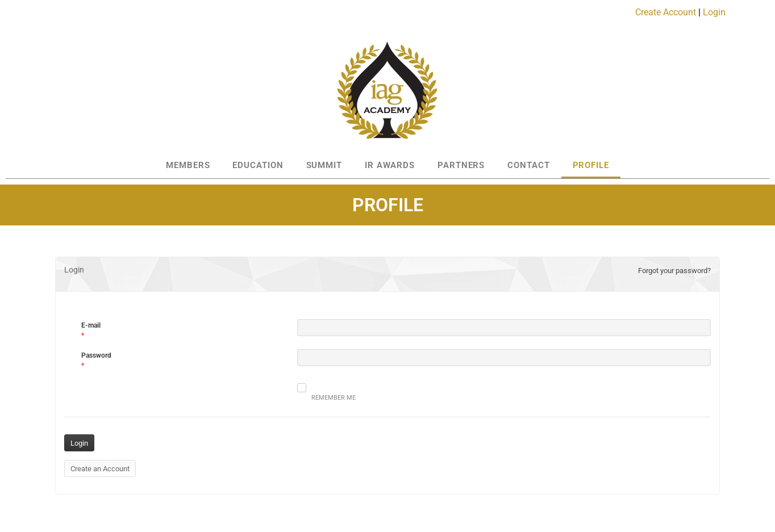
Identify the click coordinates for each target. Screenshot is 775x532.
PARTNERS (461, 165)
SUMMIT (324, 165)
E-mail (91, 325)
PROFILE (591, 165)
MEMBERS (188, 165)
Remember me (326, 392)
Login (714, 12)
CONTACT (528, 165)
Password (96, 355)
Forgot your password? (674, 271)
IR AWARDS (390, 165)
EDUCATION (258, 165)
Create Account (666, 12)
